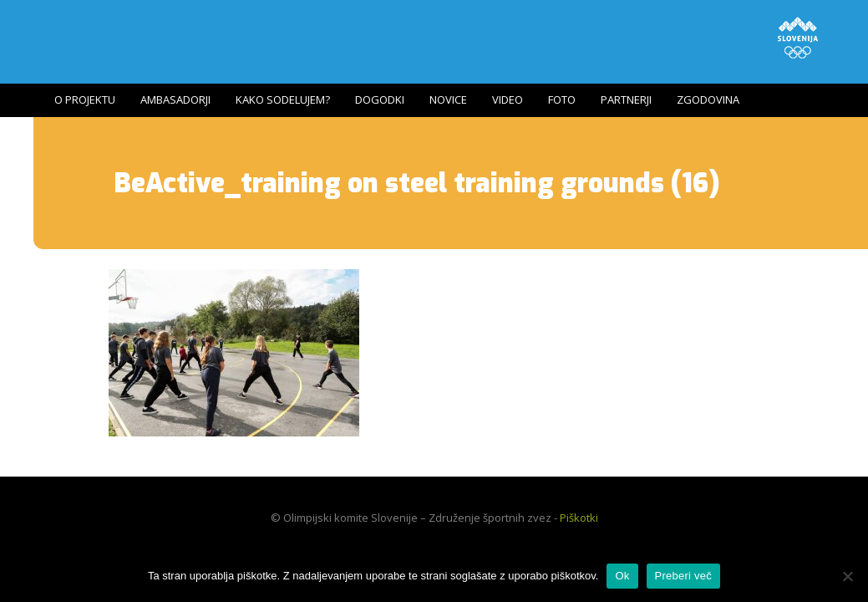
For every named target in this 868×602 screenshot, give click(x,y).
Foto (562, 99)
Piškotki (579, 518)
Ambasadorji (175, 99)
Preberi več (684, 576)
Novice (448, 99)
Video (508, 99)
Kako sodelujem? (283, 99)
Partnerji (626, 99)
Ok (622, 576)
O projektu (85, 99)
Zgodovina (708, 99)
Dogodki (380, 99)
